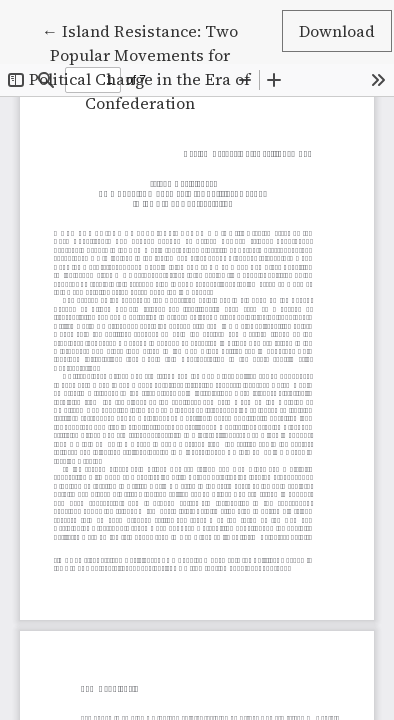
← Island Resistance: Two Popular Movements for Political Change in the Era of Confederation (139, 66)
